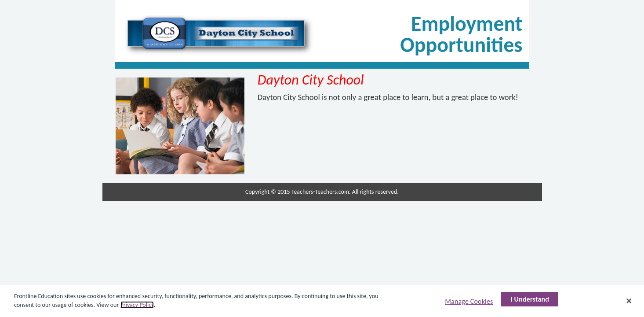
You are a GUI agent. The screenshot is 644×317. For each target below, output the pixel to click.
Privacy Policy (137, 305)
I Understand (530, 299)
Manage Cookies (469, 301)
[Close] (629, 301)
